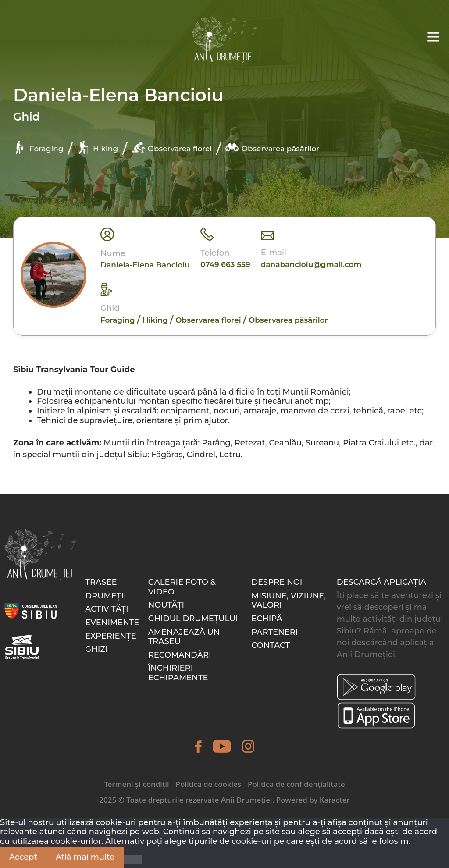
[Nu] (133, 860)
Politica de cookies (208, 784)
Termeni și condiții (136, 784)
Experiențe (111, 636)
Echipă (267, 619)
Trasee (101, 582)
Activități (107, 609)
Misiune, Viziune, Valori (289, 601)
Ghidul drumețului (193, 619)
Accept (23, 857)
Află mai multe (85, 857)
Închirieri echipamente (178, 673)
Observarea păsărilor (272, 147)
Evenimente (112, 623)
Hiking (97, 147)
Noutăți (166, 605)
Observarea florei (172, 147)
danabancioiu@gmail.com (311, 264)
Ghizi (96, 649)
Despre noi (277, 582)
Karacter (335, 800)
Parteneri (274, 632)
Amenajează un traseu (184, 637)
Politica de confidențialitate (296, 784)
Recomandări (180, 655)
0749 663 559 (225, 264)
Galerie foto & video (182, 587)
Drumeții (105, 596)
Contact (271, 645)
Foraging (38, 147)
